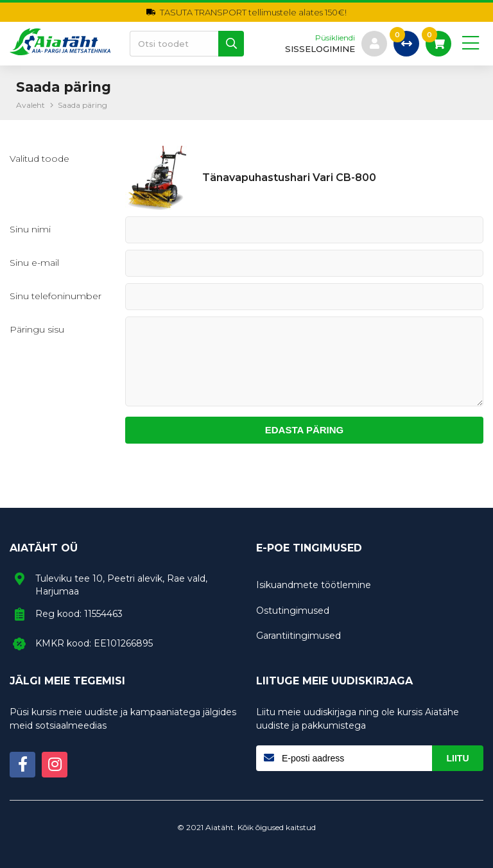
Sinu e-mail (34, 263)
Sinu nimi (30, 229)
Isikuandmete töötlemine (314, 585)
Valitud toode (39, 159)
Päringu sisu (37, 329)
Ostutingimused (293, 611)
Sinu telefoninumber (56, 296)
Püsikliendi (335, 38)
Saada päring (82, 105)
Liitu (458, 758)
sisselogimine (320, 49)
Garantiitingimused (298, 636)
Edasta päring (305, 430)
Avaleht (30, 105)
